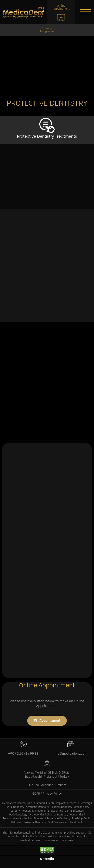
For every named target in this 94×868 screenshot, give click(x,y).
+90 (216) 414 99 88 (23, 753)
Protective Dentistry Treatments (47, 136)
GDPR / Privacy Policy (47, 794)
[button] (85, 12)
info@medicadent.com (70, 753)
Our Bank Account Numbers (47, 785)
